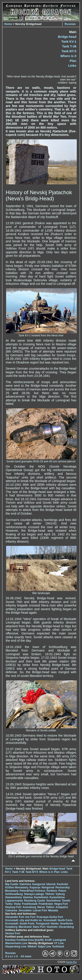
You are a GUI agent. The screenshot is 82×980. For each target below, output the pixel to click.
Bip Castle (12, 884)
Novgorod (48, 887)
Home (8, 24)
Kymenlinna (57, 897)
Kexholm (63, 884)
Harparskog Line (16, 947)
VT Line (59, 943)
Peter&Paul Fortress (33, 891)
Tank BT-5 (69, 51)
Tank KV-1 (69, 42)
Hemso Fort (13, 933)
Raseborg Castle (35, 901)
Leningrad (59, 940)
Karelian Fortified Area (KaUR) (24, 940)
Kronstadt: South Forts (20, 924)
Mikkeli (32, 947)
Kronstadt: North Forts (58, 920)
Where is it (68, 56)
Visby (17, 904)
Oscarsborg (66, 927)
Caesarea (11, 910)
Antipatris (62, 907)
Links (72, 66)
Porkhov (52, 891)
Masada (53, 910)
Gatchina (25, 884)
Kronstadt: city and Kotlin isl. (24, 920)
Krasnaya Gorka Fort (50, 917)
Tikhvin (50, 894)
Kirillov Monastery (17, 887)
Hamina (28, 897)
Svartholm (67, 924)
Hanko (55, 924)
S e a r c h (12, 956)
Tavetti (66, 901)
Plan (73, 61)
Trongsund (43, 924)
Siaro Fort (39, 927)
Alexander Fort (15, 917)
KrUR (48, 940)
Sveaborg (11, 927)
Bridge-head (67, 37)
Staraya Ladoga (34, 894)
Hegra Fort (61, 904)
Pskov (62, 891)
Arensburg (29, 907)
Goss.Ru (71, 962)
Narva (41, 907)
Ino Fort (30, 917)
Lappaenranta (14, 901)
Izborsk (51, 884)
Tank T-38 (69, 46)
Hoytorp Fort (13, 907)
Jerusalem (25, 910)
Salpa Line (44, 947)
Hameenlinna (14, 897)
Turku (9, 904)
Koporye (35, 887)
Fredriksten (46, 904)
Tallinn (50, 907)
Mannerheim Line (16, 943)
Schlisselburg (14, 894)
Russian (70, 24)
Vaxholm (52, 927)
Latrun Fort (40, 910)
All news (26, 956)
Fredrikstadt (30, 904)
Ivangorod (39, 884)
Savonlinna (53, 901)
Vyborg (60, 894)
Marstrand (25, 927)
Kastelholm (41, 897)
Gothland (58, 947)
